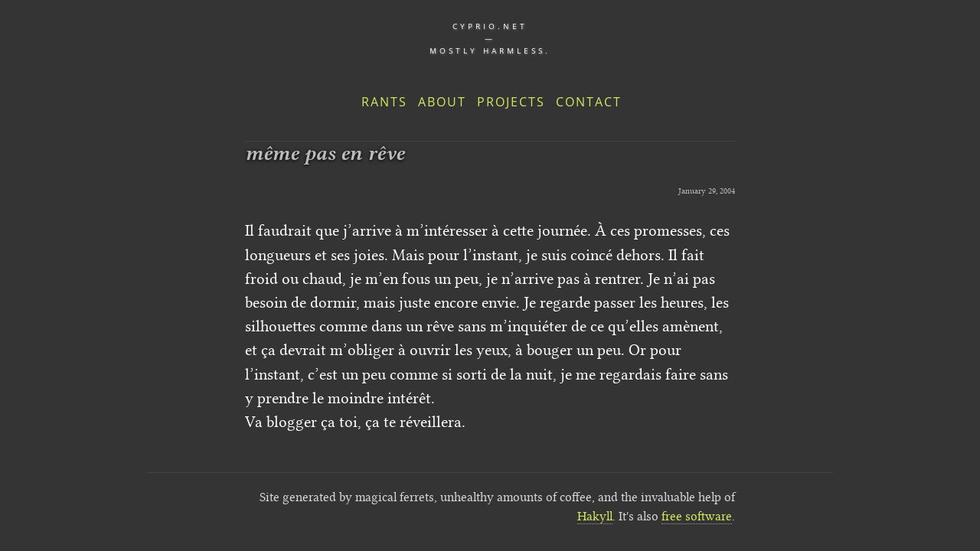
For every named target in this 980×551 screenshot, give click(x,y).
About (442, 102)
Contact (589, 102)
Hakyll (595, 516)
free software (697, 516)
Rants (384, 102)
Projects (511, 102)
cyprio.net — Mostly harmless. (490, 38)
